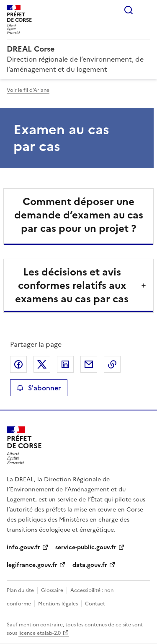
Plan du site (20, 590)
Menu (145, 10)
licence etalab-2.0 (40, 633)
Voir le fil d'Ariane (28, 90)
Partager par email (89, 364)
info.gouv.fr (23, 547)
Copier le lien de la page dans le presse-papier (112, 364)
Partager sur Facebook (18, 364)
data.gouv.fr (90, 565)
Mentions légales (58, 604)
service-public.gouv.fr (86, 547)
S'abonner (39, 388)
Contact (95, 604)
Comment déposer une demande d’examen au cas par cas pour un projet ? (79, 215)
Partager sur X (42, 364)
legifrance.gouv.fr (32, 565)
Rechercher (129, 10)
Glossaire (52, 590)
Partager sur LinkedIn (65, 364)
